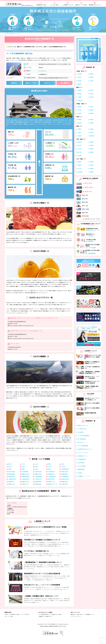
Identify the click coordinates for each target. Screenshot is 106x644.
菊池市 (36, 467)
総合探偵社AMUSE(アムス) (85, 449)
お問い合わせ (80, 614)
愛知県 (80, 123)
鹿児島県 (80, 172)
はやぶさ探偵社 (82, 466)
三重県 (92, 123)
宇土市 (49, 467)
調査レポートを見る (31, 83)
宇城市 (10, 469)
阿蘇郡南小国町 (25, 474)
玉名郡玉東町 (12, 472)
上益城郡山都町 (25, 479)
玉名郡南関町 (25, 472)
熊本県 (92, 165)
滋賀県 (80, 129)
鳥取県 (80, 142)
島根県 (92, 142)
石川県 (80, 110)
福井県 (92, 110)
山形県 (92, 81)
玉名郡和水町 (51, 472)
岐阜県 (80, 120)
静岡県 (92, 120)
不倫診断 (41, 616)
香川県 (80, 152)
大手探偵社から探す (15, 614)
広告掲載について (89, 614)
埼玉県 (92, 94)
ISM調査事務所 (82, 459)
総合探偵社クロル (82, 456)
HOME (6, 614)
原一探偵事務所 (82, 439)
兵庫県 (92, 132)
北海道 (80, 74)
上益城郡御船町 (39, 477)
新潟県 (80, 107)
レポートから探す (9, 616)
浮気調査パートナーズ (84, 476)
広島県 (92, 145)
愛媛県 (92, 152)
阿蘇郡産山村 (51, 474)
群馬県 (80, 94)
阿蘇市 (23, 469)
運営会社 (73, 614)
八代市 (23, 464)
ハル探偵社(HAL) (82, 429)
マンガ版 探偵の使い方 (44, 614)
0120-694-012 (43, 71)
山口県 (80, 149)
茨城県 (80, 90)
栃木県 (92, 90)
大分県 (80, 169)
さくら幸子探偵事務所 (19, 53)
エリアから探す (25, 614)
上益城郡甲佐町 (12, 479)
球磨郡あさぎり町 (52, 484)
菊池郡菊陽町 (12, 474)
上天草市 (63, 467)
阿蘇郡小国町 (38, 474)
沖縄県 (92, 172)
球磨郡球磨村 (38, 484)
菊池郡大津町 (64, 472)
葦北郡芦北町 (51, 479)
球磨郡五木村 (12, 484)
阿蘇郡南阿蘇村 (25, 477)
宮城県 (92, 77)
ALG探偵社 (81, 432)
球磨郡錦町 (11, 482)
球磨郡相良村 (64, 482)
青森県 (92, 74)
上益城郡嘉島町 (52, 477)
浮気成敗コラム (48, 616)
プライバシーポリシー (76, 616)
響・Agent (81, 442)
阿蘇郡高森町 (64, 474)
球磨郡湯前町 (38, 482)
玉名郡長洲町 (38, 472)
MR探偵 (80, 473)
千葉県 (80, 97)
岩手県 (80, 77)
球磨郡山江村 (25, 484)
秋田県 (80, 81)
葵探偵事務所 (81, 469)
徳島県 (92, 149)
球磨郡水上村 (51, 482)
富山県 (92, 107)
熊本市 (10, 464)
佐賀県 (92, 162)
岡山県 (80, 145)
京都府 (92, 129)
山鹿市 (23, 467)
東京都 (92, 97)
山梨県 (80, 113)
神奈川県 (80, 100)
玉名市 (10, 467)
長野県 (92, 113)
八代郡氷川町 (38, 479)
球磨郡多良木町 (25, 482)
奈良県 (80, 136)
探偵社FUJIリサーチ (83, 425)
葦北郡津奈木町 (65, 479)
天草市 (36, 469)
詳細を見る (14, 83)
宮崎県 (92, 169)
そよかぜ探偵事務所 (83, 446)
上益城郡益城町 (65, 477)
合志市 (49, 469)
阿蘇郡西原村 (12, 477)
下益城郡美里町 (65, 469)
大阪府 (80, 132)
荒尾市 (49, 464)
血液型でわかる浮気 (56, 614)
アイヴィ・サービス (83, 453)
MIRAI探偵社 (81, 463)
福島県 (80, 84)
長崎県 (80, 165)
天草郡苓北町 (64, 484)
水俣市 (63, 464)
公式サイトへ (48, 83)
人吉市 (36, 464)
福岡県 (80, 162)
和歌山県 (92, 136)
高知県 (80, 156)
